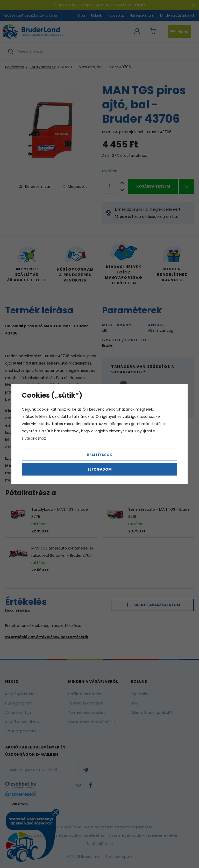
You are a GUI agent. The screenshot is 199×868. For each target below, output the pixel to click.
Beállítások (99, 455)
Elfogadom (100, 469)
